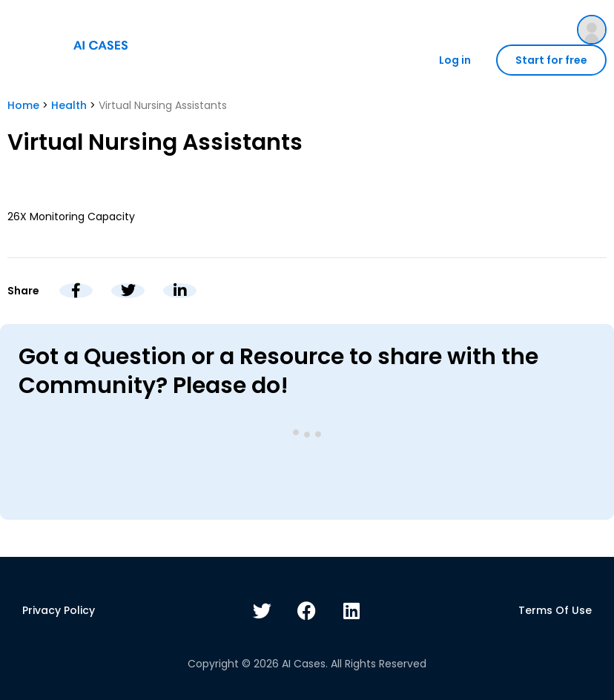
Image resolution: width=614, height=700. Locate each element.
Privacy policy (59, 610)
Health (69, 105)
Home (23, 105)
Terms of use (555, 610)
